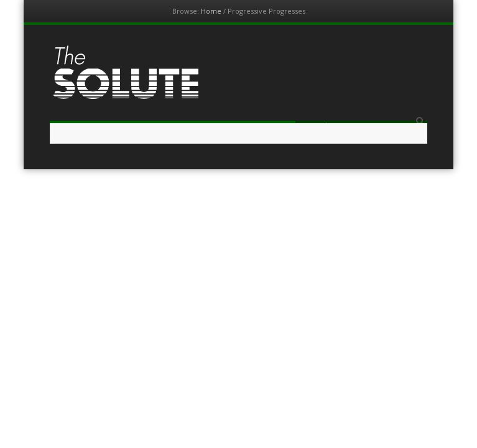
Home (211, 11)
